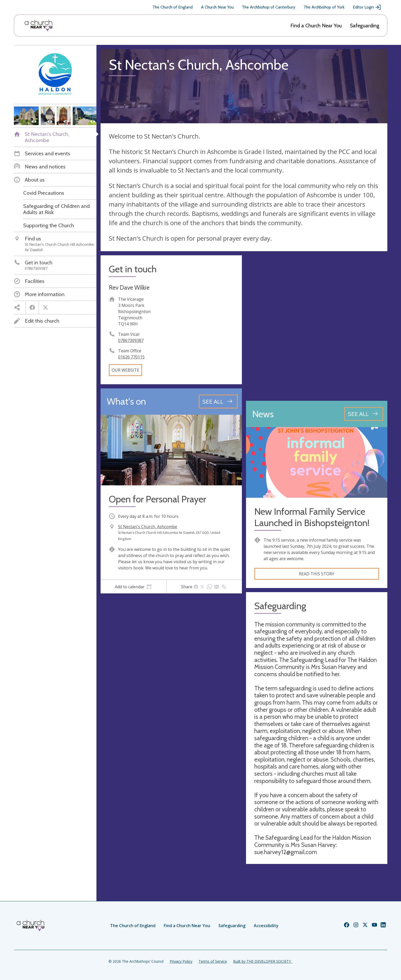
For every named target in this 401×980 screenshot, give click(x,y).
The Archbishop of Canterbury (269, 7)
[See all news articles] (364, 414)
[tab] (133, 587)
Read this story (317, 574)
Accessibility (266, 926)
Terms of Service (213, 961)
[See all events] (218, 402)
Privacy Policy (181, 961)
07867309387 (131, 340)
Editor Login (367, 7)
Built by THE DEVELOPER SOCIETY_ (263, 961)
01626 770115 (131, 357)
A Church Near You (217, 7)
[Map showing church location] (317, 326)
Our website (125, 370)
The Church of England (173, 7)
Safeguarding (365, 26)
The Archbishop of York (324, 7)
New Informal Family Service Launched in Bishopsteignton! (312, 517)
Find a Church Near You (316, 26)
